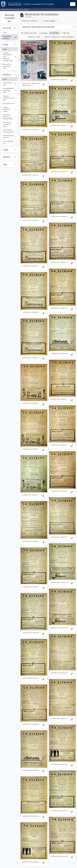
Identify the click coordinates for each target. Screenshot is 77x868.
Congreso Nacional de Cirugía (10, 109)
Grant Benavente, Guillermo (10, 137)
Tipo (5, 164)
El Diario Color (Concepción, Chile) (10, 66)
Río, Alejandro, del (10, 104)
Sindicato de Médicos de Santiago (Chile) (10, 117)
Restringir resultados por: (10, 18)
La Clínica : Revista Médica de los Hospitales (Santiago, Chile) (10, 57)
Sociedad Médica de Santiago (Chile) (10, 90)
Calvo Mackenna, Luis (10, 142)
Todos (5, 33)
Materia (7, 157)
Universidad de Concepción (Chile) (10, 131)
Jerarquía (43, 33)
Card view (54, 33)
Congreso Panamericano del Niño (10, 98)
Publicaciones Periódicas (10, 37)
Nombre (7, 75)
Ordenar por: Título (34, 37)
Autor (6, 44)
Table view (65, 33)
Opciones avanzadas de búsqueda (38, 27)
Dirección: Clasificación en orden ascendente (59, 37)
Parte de (7, 28)
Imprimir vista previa (29, 33)
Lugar (6, 150)
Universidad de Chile (10, 84)
